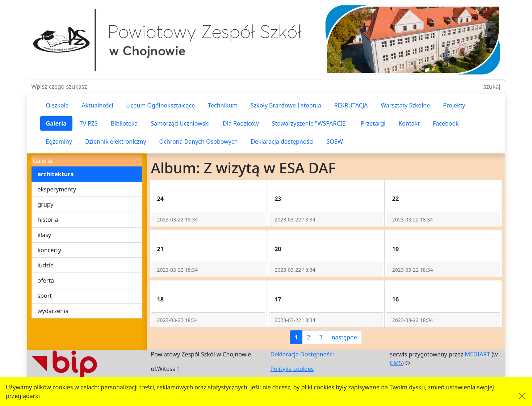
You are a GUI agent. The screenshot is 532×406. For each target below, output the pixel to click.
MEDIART (477, 354)
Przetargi (373, 123)
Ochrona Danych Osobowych (199, 141)
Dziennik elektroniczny (116, 141)
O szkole (57, 105)
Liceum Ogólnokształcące (160, 105)
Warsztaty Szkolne (406, 105)
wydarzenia (53, 311)
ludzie (46, 265)
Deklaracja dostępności (282, 141)
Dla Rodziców (241, 123)
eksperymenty (57, 189)
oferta (46, 280)
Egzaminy (59, 141)
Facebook (446, 123)
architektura (56, 174)
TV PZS (89, 123)
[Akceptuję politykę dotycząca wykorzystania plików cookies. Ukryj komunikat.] (522, 396)
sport (45, 296)
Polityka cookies (292, 369)
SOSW (335, 141)
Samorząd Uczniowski (180, 123)
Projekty (454, 105)
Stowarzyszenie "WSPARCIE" (310, 123)
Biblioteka (124, 123)
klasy (44, 235)
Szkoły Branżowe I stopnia (286, 105)
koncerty (49, 250)
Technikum (223, 105)
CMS (396, 363)
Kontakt (409, 123)
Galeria (56, 123)
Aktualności (98, 105)
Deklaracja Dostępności (302, 354)
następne (344, 337)
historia (48, 220)
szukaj (492, 86)
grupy (46, 204)
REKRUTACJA (351, 105)
